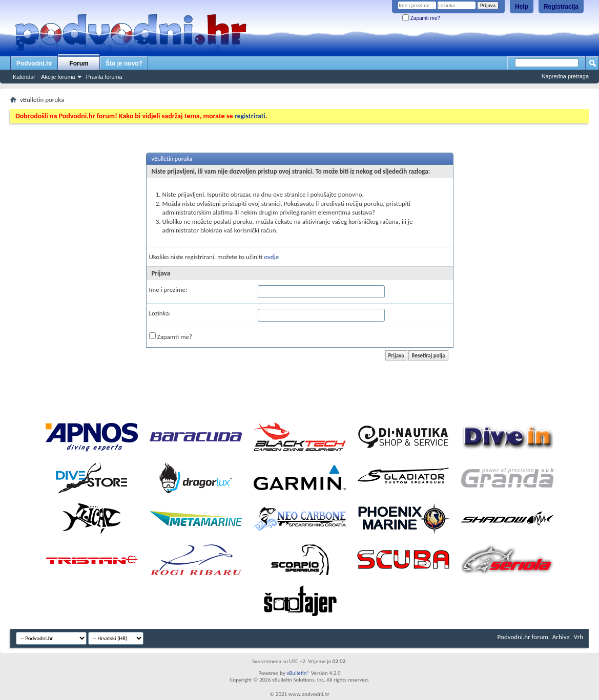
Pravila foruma (104, 77)
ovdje (271, 257)
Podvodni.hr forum (523, 637)
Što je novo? (124, 63)
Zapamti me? (421, 18)
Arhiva (561, 637)
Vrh (579, 637)
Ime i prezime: (168, 290)
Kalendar (24, 77)
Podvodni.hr (34, 63)
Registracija (561, 7)
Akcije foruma (58, 77)
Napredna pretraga (565, 76)
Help (522, 7)
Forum (79, 63)
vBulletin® (298, 673)
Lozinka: (160, 313)
